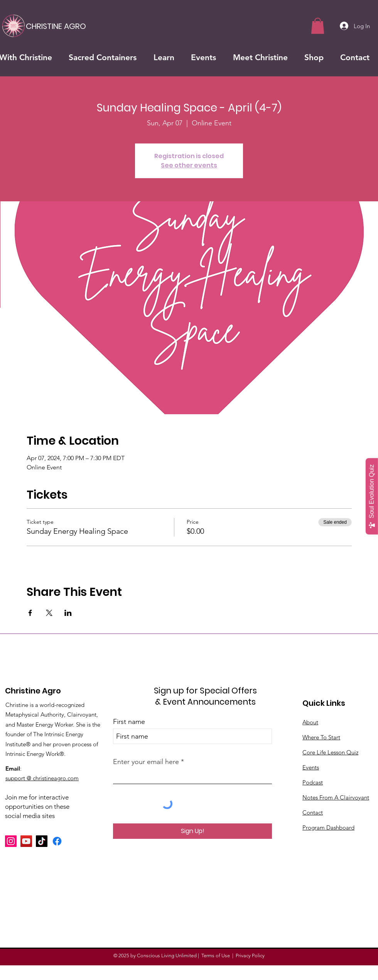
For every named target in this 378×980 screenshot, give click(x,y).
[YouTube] (26, 841)
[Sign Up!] (192, 831)
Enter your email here (146, 762)
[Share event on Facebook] (30, 613)
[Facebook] (57, 841)
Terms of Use (216, 956)
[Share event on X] (49, 613)
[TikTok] (42, 841)
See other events (189, 165)
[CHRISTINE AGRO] (56, 26)
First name (129, 722)
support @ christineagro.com (42, 778)
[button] (318, 26)
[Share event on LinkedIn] (68, 613)
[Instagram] (11, 841)
